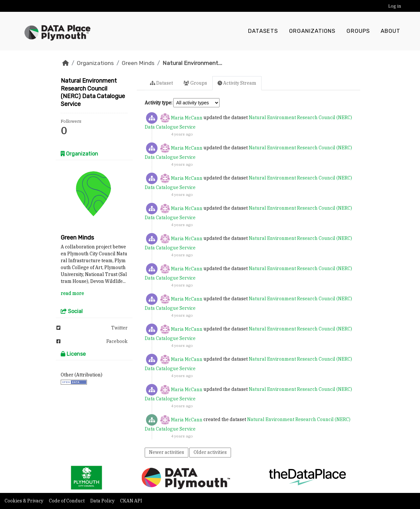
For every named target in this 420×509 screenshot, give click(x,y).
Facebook (92, 341)
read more (72, 293)
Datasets (263, 31)
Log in (395, 6)
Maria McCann (187, 118)
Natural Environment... (192, 63)
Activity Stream (237, 83)
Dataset (161, 83)
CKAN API (131, 501)
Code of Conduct (67, 501)
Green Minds (138, 63)
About (390, 31)
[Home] (66, 63)
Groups (358, 31)
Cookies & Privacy (24, 501)
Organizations (312, 31)
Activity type (158, 103)
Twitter (92, 328)
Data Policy (103, 501)
